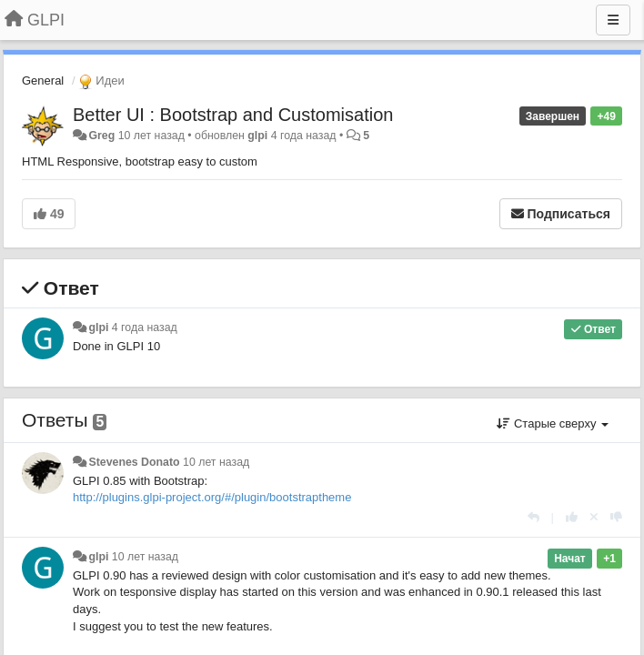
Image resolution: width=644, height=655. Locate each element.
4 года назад (145, 327)
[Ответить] (533, 517)
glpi (257, 136)
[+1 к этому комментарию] (572, 517)
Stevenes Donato (134, 462)
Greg (101, 136)
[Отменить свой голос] (594, 517)
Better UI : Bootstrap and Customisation (233, 115)
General (43, 81)
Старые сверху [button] (553, 423)
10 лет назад (216, 462)
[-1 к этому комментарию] (616, 517)
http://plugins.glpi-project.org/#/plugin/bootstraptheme (212, 497)
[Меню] (613, 20)
